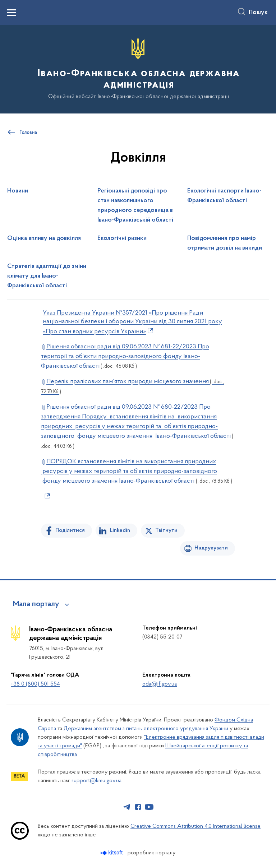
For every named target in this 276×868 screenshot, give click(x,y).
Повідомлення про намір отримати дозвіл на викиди (225, 243)
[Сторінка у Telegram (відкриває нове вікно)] (127, 807)
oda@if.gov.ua (160, 684)
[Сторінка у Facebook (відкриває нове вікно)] (138, 807)
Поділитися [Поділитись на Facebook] (70, 530)
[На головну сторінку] (138, 69)
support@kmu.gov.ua (96, 781)
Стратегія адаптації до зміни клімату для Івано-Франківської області (47, 276)
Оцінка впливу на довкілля (44, 238)
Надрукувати (211, 548)
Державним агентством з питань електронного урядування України (146, 729)
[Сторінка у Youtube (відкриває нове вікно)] (149, 807)
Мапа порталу (36, 604)
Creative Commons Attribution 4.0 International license (195, 826)
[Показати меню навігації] (11, 13)
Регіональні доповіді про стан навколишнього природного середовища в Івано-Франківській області (135, 206)
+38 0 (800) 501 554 (35, 684)
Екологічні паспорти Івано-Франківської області (224, 196)
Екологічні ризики (122, 238)
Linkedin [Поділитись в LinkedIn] (120, 530)
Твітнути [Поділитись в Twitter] (166, 530)
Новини (18, 191)
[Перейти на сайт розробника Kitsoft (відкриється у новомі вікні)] (112, 853)
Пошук (258, 13)
